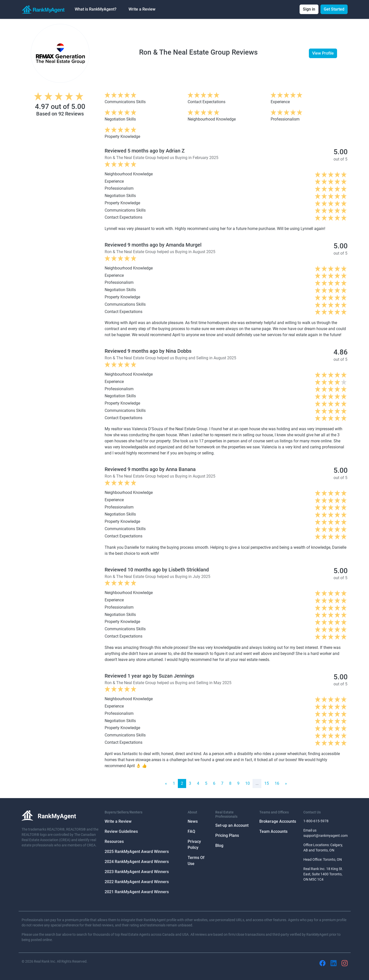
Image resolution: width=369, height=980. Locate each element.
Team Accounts (273, 831)
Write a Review (142, 9)
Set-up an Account (232, 825)
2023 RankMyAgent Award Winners (137, 872)
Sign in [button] (309, 9)
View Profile (323, 53)
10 (248, 783)
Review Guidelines (121, 831)
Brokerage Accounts (278, 821)
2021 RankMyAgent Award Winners (137, 892)
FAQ (191, 831)
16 (277, 783)
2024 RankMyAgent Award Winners (137, 862)
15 (267, 783)
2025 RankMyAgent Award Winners (137, 852)
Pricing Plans (227, 835)
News (193, 821)
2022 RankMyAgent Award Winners (137, 882)
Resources (114, 841)
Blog (219, 846)
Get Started (334, 9)
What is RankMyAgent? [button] (96, 9)
